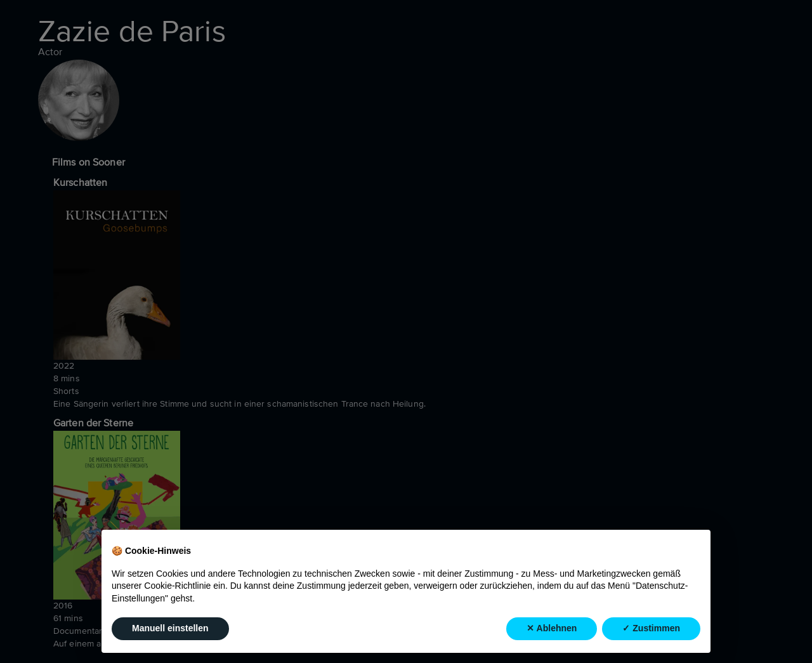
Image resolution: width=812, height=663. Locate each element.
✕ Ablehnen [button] (552, 629)
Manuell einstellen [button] (170, 629)
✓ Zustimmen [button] (651, 629)
